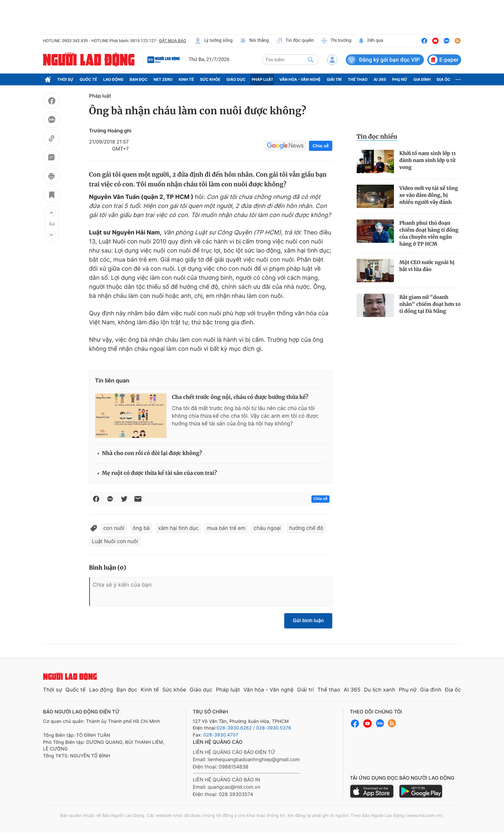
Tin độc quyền (295, 41)
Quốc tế (88, 79)
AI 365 (380, 79)
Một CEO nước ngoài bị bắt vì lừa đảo (427, 266)
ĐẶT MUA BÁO (173, 41)
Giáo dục (236, 79)
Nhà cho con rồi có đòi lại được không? (152, 453)
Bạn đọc (138, 79)
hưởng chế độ (306, 528)
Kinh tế (186, 79)
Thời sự (65, 79)
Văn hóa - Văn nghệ (300, 79)
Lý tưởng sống (214, 41)
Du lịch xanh (380, 690)
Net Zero (163, 79)
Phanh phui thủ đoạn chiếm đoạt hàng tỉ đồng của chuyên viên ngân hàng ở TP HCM (429, 233)
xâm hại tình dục (178, 528)
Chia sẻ (320, 146)
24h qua (371, 41)
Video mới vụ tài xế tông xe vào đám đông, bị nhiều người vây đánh (429, 195)
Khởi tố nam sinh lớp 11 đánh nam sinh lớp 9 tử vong (428, 160)
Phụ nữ (400, 79)
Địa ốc (444, 79)
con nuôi (114, 528)
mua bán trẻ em (226, 528)
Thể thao (358, 79)
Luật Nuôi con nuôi (115, 541)
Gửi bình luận (308, 621)
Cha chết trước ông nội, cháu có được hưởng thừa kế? (240, 397)
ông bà (141, 528)
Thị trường (336, 41)
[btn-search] (311, 60)
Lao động (113, 79)
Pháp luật (262, 79)
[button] (52, 213)
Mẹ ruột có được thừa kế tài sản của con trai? (160, 473)
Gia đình (422, 79)
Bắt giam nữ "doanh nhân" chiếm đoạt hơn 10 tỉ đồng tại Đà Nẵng (430, 304)
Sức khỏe (210, 79)
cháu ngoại (267, 528)
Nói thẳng (254, 41)
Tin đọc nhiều (377, 137)
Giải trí (334, 79)
